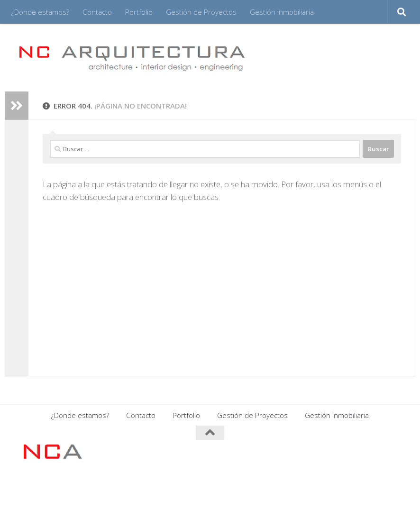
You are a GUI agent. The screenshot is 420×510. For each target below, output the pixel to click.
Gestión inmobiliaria (282, 12)
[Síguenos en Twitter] (394, 451)
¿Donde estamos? (40, 12)
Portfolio (139, 12)
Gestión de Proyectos (201, 12)
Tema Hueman (134, 491)
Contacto (97, 12)
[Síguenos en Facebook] (343, 451)
